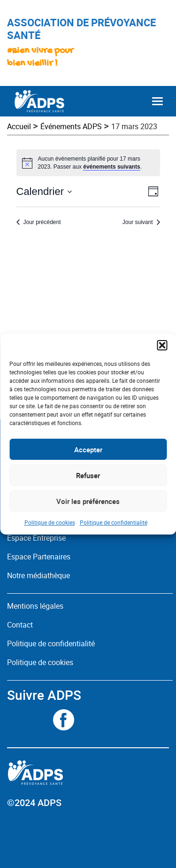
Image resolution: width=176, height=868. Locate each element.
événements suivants (111, 167)
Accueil (19, 126)
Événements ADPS (71, 126)
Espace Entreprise (36, 538)
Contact (20, 625)
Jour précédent (42, 222)
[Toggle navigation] (157, 101)
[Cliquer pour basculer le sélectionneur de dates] (45, 191)
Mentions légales (35, 606)
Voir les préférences (88, 501)
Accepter (88, 449)
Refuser (88, 475)
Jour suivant (138, 222)
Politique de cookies (50, 522)
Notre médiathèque (39, 575)
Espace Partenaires (39, 557)
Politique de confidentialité (114, 522)
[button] (162, 345)
